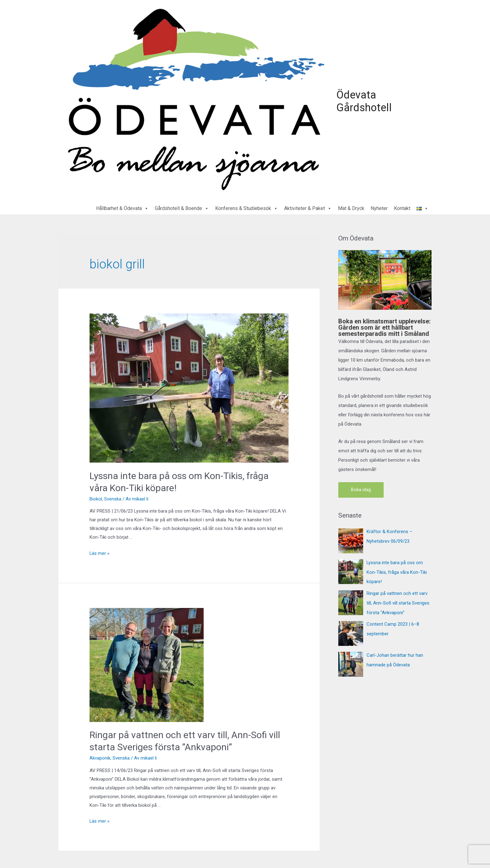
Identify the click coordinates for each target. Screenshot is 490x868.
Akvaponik (100, 757)
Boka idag (361, 488)
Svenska (113, 497)
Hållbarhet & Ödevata (122, 207)
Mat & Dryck (351, 207)
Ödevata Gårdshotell (363, 100)
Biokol (96, 497)
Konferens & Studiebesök (247, 207)
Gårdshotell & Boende (182, 207)
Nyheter (379, 207)
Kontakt (402, 207)
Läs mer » (100, 552)
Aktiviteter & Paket (308, 207)
